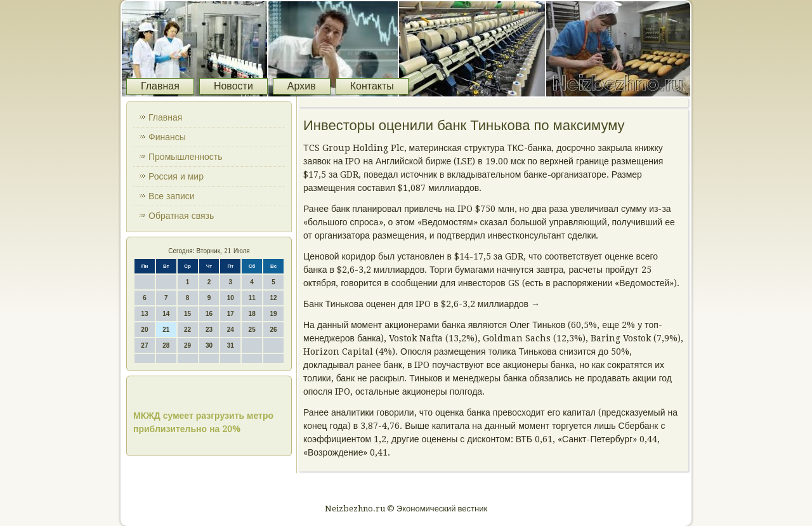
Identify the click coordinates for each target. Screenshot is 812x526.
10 (231, 298)
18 (252, 314)
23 (209, 330)
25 (252, 330)
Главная (160, 86)
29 (187, 345)
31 (231, 345)
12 (273, 298)
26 (273, 330)
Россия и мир (176, 176)
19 (273, 314)
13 (144, 314)
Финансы (167, 137)
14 (166, 314)
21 (166, 330)
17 (231, 314)
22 (187, 330)
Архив (302, 86)
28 (166, 345)
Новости (233, 86)
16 (209, 314)
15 (187, 314)
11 (252, 298)
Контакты (372, 86)
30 (209, 345)
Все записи (172, 196)
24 (231, 330)
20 (144, 330)
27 (144, 345)
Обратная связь (181, 216)
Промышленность (185, 157)
